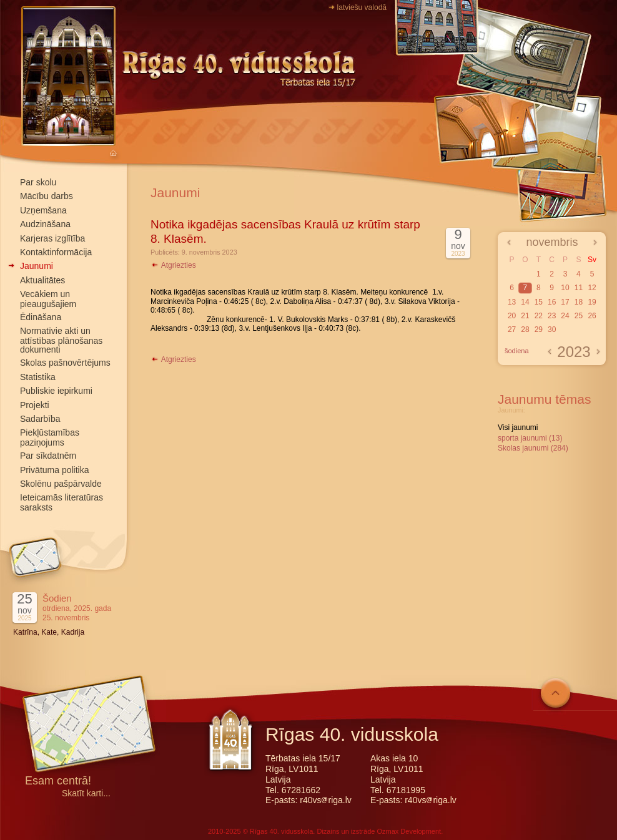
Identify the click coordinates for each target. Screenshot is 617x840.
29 (539, 330)
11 (579, 288)
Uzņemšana (43, 210)
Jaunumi (37, 266)
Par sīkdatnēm (48, 456)
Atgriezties (173, 265)
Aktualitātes (42, 280)
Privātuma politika (55, 470)
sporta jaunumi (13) (530, 438)
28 (525, 330)
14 (525, 302)
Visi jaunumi (518, 427)
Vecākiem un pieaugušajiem (48, 299)
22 (539, 316)
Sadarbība (40, 419)
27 (512, 330)
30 (552, 330)
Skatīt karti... (86, 794)
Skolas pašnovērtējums (65, 363)
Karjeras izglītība (52, 238)
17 (565, 302)
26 (592, 316)
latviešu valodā (362, 7)
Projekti (35, 405)
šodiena (517, 351)
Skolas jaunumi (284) (533, 448)
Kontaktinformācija (56, 252)
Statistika (38, 377)
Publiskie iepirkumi (56, 391)
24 (565, 316)
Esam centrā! (58, 782)
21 (525, 316)
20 (512, 316)
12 (592, 288)
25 (579, 316)
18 (579, 302)
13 (512, 302)
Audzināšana (45, 224)
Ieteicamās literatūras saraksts (62, 502)
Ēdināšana (41, 317)
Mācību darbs (47, 196)
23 (552, 316)
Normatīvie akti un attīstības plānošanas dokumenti (61, 340)
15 (539, 302)
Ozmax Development (409, 831)
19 (592, 302)
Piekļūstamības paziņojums (50, 437)
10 (565, 288)
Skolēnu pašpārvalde (61, 484)
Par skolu (38, 182)
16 (552, 302)
